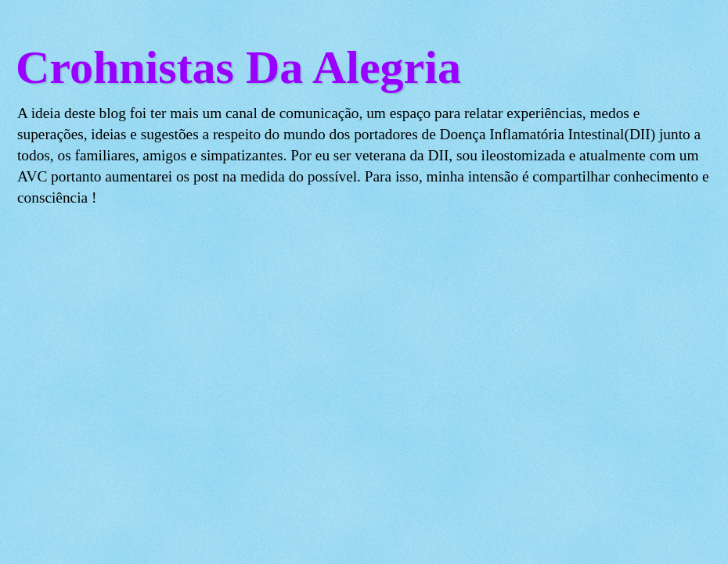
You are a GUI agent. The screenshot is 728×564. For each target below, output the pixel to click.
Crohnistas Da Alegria (238, 67)
